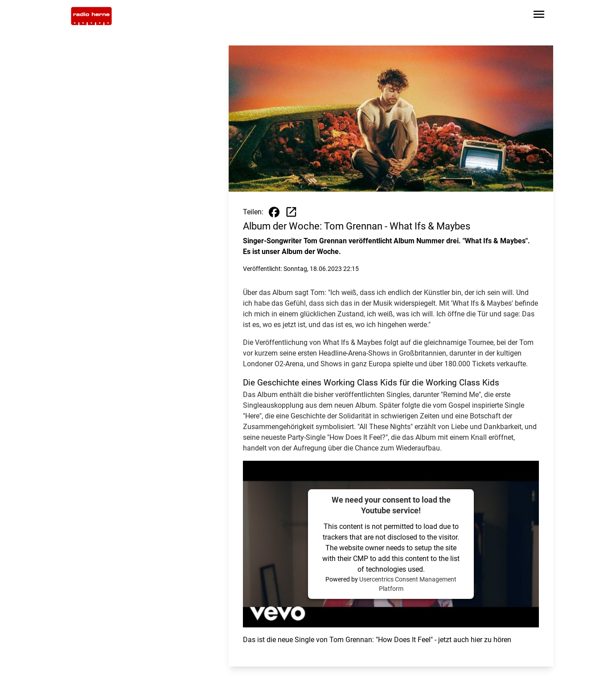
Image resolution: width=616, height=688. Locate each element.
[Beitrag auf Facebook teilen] (274, 212)
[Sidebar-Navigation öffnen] (539, 16)
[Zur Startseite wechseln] (91, 16)
